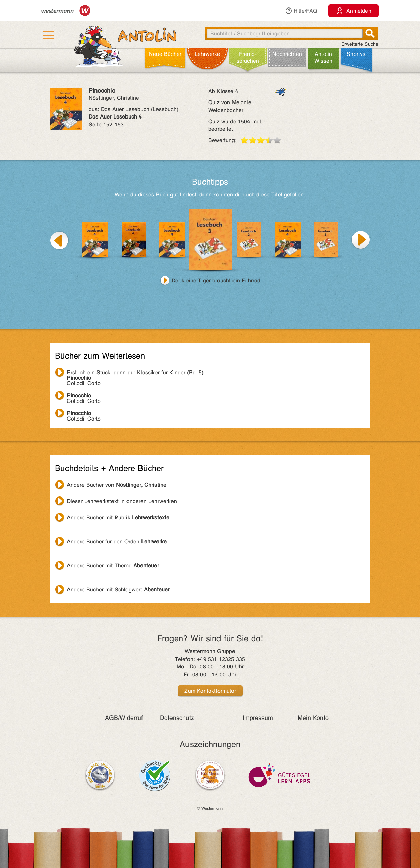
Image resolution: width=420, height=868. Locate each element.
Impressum (258, 718)
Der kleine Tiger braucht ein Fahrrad (216, 280)
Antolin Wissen (323, 57)
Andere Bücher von (117, 485)
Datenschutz (177, 718)
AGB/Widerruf (124, 718)
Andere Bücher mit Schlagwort (118, 590)
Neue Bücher (165, 54)
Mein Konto (313, 718)
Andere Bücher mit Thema (113, 565)
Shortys (356, 54)
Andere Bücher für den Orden (117, 542)
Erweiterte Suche (360, 44)
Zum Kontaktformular (210, 691)
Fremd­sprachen (248, 57)
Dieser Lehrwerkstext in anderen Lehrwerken (122, 501)
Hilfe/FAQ (301, 11)
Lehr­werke (207, 54)
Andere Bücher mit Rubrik (118, 517)
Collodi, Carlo (135, 373)
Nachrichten (287, 54)
